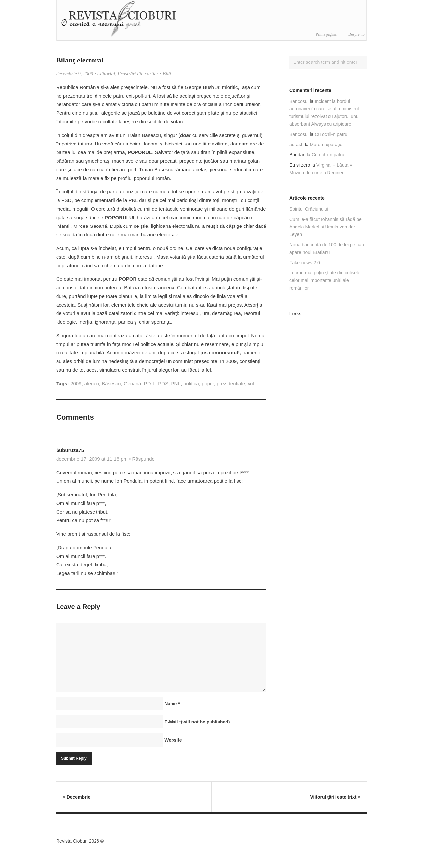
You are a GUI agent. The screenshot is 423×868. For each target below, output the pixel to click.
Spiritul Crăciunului (309, 209)
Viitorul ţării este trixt (335, 797)
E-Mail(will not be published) (197, 722)
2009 (76, 383)
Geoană (132, 383)
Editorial (106, 74)
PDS (163, 383)
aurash (297, 145)
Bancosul (299, 101)
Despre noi (357, 34)
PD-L (150, 383)
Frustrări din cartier (138, 74)
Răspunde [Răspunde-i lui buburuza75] (143, 459)
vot (251, 383)
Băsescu (111, 383)
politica (191, 383)
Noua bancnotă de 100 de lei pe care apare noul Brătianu (327, 248)
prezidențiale (231, 383)
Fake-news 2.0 (305, 263)
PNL (176, 383)
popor (208, 383)
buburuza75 (70, 450)
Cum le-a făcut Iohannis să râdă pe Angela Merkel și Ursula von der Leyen (326, 227)
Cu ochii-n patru (331, 134)
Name (172, 704)
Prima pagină (326, 34)
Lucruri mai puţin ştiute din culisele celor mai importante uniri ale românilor (325, 280)
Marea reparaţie (326, 145)
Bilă (167, 74)
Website (173, 740)
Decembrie (77, 797)
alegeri (92, 383)
